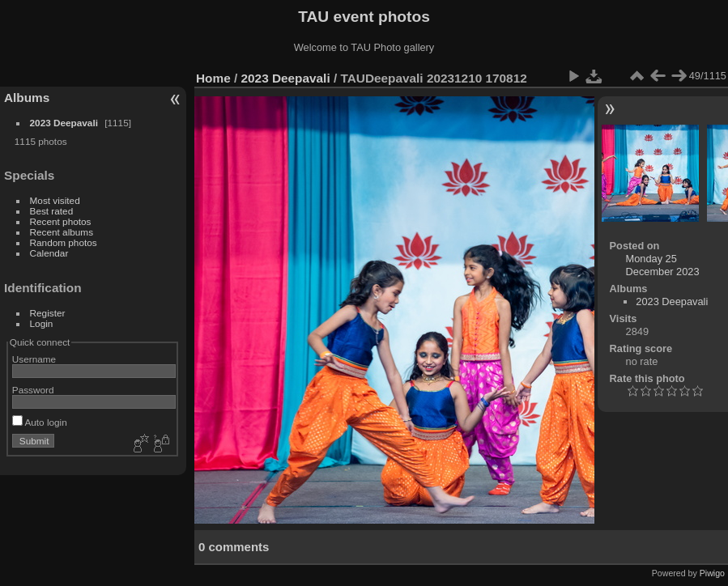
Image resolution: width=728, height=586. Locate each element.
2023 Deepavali (64, 123)
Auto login (40, 422)
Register (48, 313)
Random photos (64, 242)
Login (42, 323)
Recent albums (62, 232)
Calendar (49, 253)
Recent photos (61, 221)
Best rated (52, 211)
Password (33, 390)
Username (34, 359)
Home (213, 78)
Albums (27, 98)
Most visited (55, 200)
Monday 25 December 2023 (663, 265)
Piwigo (712, 573)
